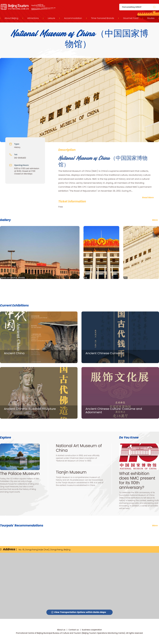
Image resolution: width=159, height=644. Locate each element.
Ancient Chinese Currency (104, 353)
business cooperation (92, 630)
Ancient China (14, 353)
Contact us (74, 630)
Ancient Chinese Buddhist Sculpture (30, 409)
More (155, 526)
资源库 (29, 7)
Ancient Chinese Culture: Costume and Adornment (114, 411)
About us (61, 630)
